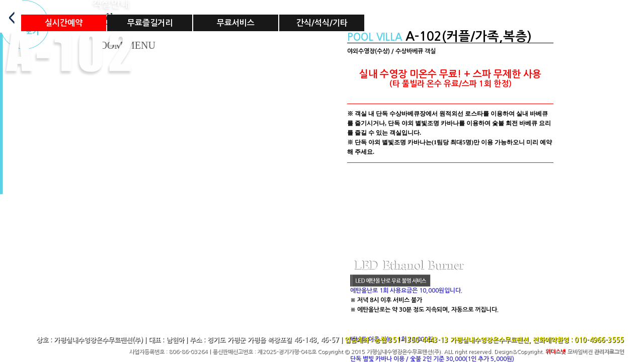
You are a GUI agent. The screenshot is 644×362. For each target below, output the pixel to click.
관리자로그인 (609, 352)
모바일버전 (580, 352)
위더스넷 (555, 352)
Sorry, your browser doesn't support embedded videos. (450, 228)
